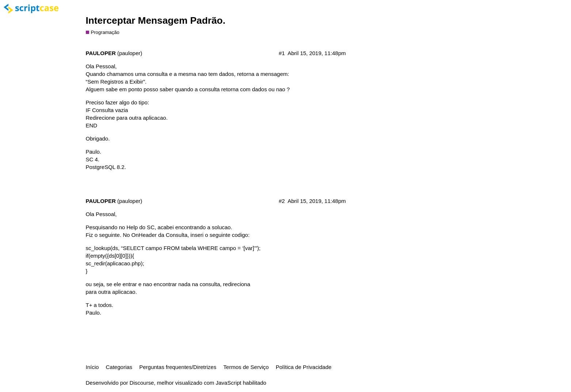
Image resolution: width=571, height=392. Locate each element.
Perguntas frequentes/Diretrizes (178, 367)
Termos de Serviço (246, 367)
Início (92, 367)
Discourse (142, 383)
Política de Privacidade (304, 367)
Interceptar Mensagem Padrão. (156, 20)
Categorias (119, 367)
